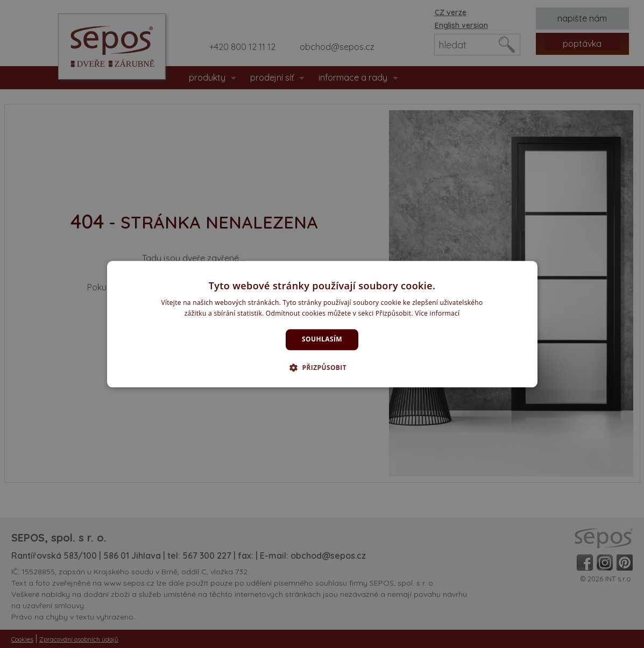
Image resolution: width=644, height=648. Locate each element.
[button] (322, 367)
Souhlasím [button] (322, 340)
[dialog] (322, 324)
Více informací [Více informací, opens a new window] (437, 313)
